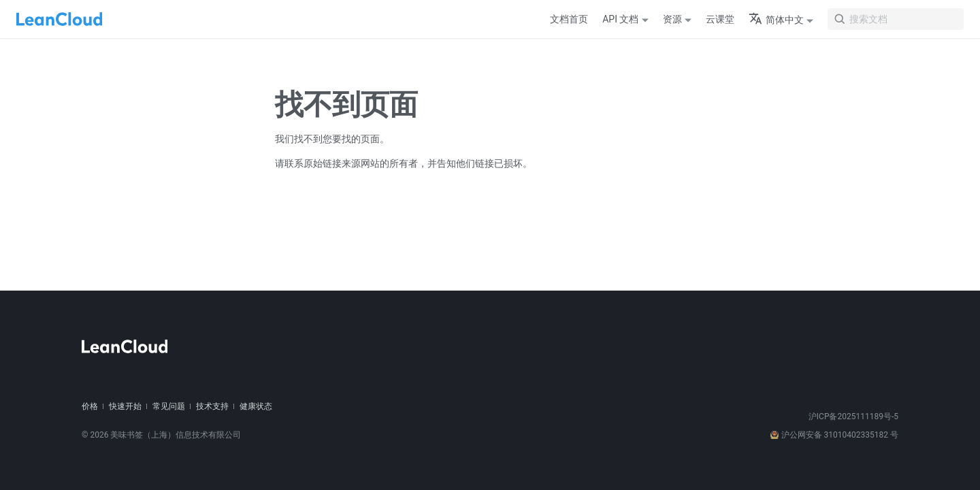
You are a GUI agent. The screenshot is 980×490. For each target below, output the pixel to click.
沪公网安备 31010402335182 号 (834, 435)
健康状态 (256, 406)
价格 (90, 406)
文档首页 (569, 19)
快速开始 (125, 406)
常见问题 (169, 406)
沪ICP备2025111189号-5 (853, 416)
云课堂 (720, 19)
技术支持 (212, 406)
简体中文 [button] (776, 20)
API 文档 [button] (620, 19)
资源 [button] (672, 19)
